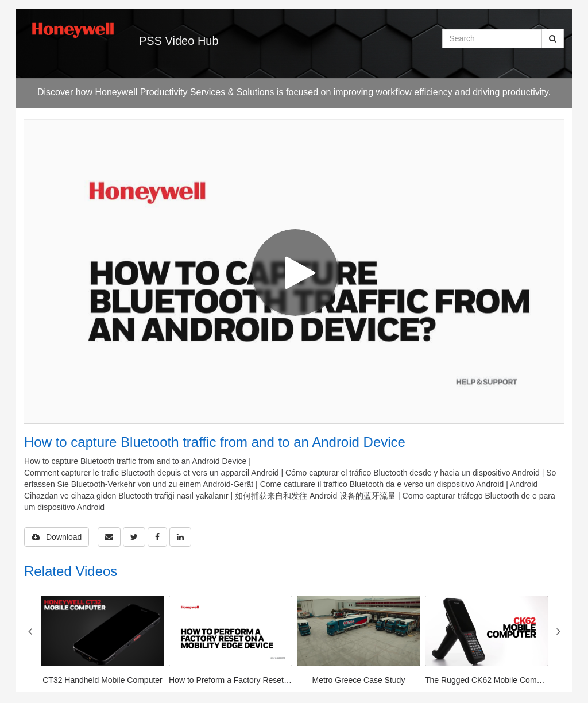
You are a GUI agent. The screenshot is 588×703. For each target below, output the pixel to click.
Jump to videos (0, 0)
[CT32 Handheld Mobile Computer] (102, 641)
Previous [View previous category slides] (30, 631)
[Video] (294, 271)
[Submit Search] (553, 38)
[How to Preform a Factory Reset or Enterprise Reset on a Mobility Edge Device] (231, 641)
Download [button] (57, 537)
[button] (109, 537)
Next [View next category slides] (558, 631)
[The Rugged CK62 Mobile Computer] (487, 641)
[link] (134, 537)
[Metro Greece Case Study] (359, 641)
